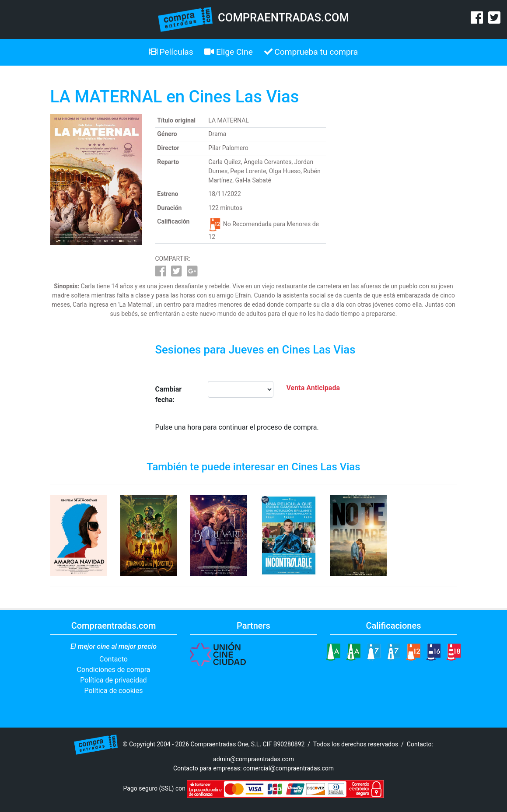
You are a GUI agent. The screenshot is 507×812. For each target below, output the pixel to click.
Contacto (114, 659)
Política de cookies (114, 691)
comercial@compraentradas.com (288, 768)
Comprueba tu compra (311, 52)
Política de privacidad (113, 680)
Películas (171, 52)
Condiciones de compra (113, 670)
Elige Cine (229, 52)
